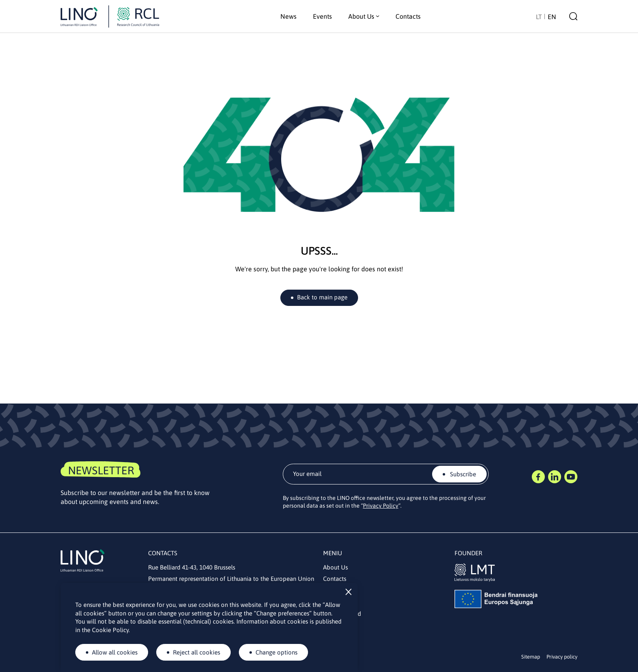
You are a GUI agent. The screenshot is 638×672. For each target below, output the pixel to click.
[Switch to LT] (539, 16)
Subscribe (462, 474)
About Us (335, 567)
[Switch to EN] (552, 16)
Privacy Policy (381, 506)
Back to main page (322, 297)
